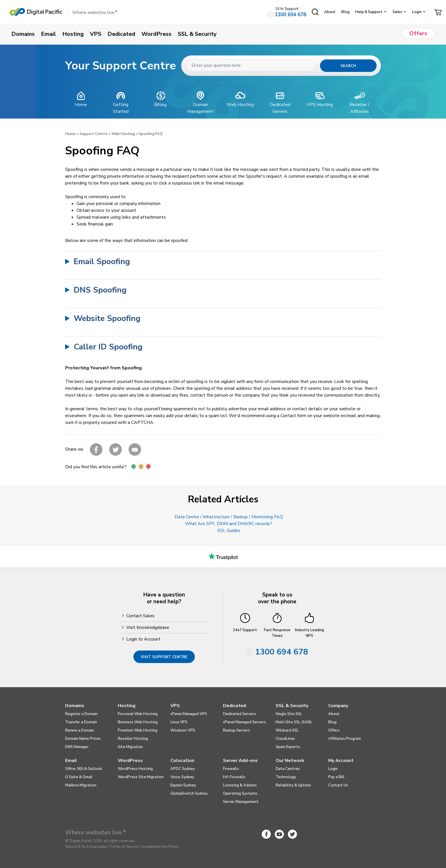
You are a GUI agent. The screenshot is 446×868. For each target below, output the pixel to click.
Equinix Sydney (183, 785)
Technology (286, 777)
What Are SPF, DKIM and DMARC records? (229, 524)
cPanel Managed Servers (244, 722)
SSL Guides (229, 531)
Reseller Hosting (133, 739)
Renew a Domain (80, 730)
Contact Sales (141, 616)
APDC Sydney (183, 769)
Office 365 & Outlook (84, 769)
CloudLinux (285, 739)
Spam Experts (288, 747)
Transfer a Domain (81, 722)
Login (417, 12)
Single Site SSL (289, 714)
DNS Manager (77, 747)
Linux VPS (179, 722)
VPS (175, 706)
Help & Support (369, 12)
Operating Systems (240, 794)
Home (70, 134)
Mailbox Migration (81, 785)
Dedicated (235, 706)
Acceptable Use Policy (160, 847)
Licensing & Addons (240, 785)
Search (348, 66)
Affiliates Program (345, 739)
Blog (345, 12)
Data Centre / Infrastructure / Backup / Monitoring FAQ (229, 517)
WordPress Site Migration (141, 777)
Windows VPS (183, 730)
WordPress (130, 761)
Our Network (290, 761)
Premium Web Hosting (138, 730)
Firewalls (231, 769)
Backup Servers (237, 730)
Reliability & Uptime (293, 785)
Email (71, 761)
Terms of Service (124, 847)
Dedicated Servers (239, 714)
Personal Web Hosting (138, 714)
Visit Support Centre (164, 657)
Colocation (182, 761)
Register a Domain (81, 714)
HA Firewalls (234, 777)
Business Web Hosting (138, 722)
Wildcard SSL (287, 730)
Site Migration (130, 747)
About (330, 12)
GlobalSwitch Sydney (189, 794)
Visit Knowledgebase (148, 627)
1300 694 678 (290, 15)
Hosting (127, 706)
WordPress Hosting (135, 769)
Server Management (241, 802)
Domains (75, 706)
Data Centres (288, 769)
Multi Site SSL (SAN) (294, 722)
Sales (397, 12)
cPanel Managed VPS (189, 714)
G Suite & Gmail (79, 777)
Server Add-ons (240, 761)
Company (338, 706)
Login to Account (144, 639)
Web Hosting (123, 134)
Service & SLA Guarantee (86, 847)
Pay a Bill (336, 777)
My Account (341, 761)
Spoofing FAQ (151, 134)
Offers (334, 730)
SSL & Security (292, 706)
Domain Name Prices (83, 739)
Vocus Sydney (182, 777)
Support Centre (94, 134)
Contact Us (338, 785)
